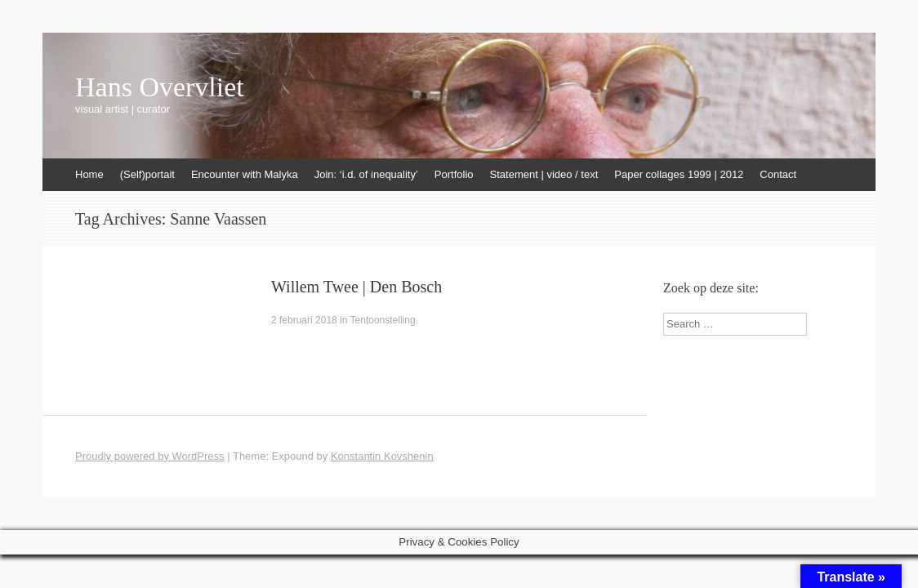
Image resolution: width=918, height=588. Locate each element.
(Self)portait (147, 174)
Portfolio (454, 174)
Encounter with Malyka (245, 174)
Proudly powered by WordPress (150, 456)
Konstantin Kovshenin (382, 456)
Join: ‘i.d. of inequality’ (366, 174)
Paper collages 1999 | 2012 (679, 174)
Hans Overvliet (160, 87)
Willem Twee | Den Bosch (357, 287)
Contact (778, 174)
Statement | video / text (544, 174)
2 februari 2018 (304, 320)
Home (89, 174)
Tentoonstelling (383, 320)
